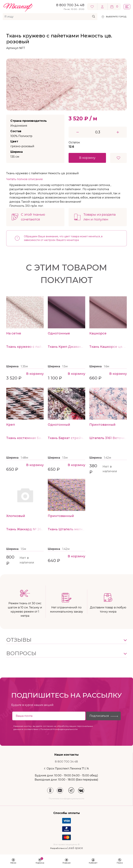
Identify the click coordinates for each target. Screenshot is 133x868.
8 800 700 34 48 (66, 762)
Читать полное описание (25, 179)
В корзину (87, 158)
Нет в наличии (110, 469)
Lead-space (75, 848)
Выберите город (116, 17)
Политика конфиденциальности (66, 798)
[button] (66, 640)
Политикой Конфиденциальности (59, 729)
